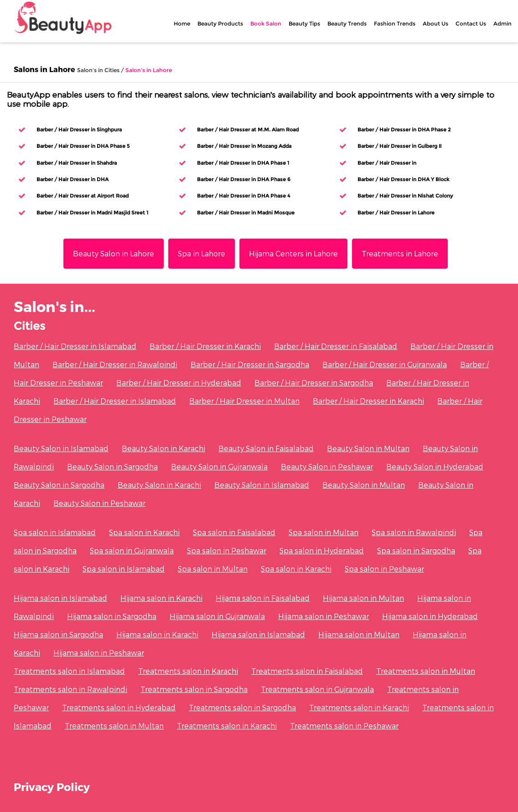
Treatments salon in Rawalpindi (70, 689)
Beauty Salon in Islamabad (61, 448)
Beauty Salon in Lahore (114, 253)
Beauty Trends (347, 23)
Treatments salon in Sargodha (194, 689)
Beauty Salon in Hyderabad (435, 466)
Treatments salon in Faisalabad (307, 671)
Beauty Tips (304, 23)
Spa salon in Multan (324, 532)
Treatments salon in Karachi (188, 671)
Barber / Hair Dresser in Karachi (205, 346)
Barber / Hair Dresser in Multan (244, 401)
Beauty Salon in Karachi (163, 448)
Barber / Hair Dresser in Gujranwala (385, 364)
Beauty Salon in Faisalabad (266, 448)
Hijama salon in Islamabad (60, 598)
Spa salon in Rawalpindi (414, 532)
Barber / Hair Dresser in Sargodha (250, 364)
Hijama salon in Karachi (161, 598)
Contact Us (471, 23)
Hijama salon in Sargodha (112, 616)
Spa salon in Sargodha (416, 550)
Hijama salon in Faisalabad (263, 598)
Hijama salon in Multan (363, 598)
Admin (502, 23)
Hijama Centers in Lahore (293, 253)
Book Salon (266, 23)
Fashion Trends (395, 23)
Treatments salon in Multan (426, 671)
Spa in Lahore (202, 253)
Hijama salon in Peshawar (324, 616)
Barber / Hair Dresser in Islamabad (75, 346)
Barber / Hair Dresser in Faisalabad (336, 346)
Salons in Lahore (44, 69)
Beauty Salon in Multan (368, 448)
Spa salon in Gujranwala (132, 550)
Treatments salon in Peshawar (344, 726)
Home (182, 23)
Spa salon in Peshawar (227, 550)
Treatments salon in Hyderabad (119, 707)
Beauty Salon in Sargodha (112, 466)
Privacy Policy (52, 787)
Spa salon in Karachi (144, 532)
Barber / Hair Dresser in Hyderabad (179, 383)
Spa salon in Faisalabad (234, 532)
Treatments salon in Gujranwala (317, 689)
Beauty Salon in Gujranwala (219, 466)
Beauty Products (220, 23)
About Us (435, 23)
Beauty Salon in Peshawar (327, 466)
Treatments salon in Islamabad (69, 671)
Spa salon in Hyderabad (322, 550)
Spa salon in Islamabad (55, 532)
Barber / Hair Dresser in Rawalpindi (115, 364)
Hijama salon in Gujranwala (217, 616)
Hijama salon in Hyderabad (430, 616)
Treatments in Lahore (400, 253)
